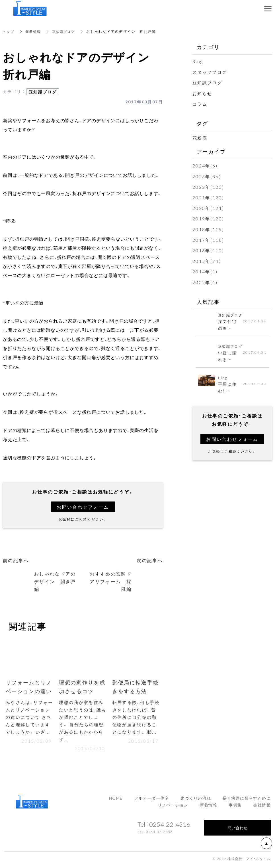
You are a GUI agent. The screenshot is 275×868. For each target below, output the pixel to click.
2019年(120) (209, 218)
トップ (9, 31)
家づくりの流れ (196, 800)
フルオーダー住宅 (152, 800)
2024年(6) (205, 165)
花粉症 (200, 138)
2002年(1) (205, 282)
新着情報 (35, 31)
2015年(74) (207, 261)
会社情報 (262, 807)
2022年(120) (209, 187)
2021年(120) (209, 197)
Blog (198, 61)
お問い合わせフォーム (83, 507)
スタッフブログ (211, 72)
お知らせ (203, 93)
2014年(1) (205, 271)
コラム (200, 104)
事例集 (235, 807)
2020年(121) (209, 208)
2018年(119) (209, 229)
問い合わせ (237, 830)
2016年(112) (209, 250)
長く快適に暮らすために (247, 800)
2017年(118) (209, 240)
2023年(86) (207, 176)
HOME (116, 800)
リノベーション (173, 807)
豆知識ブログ (67, 31)
